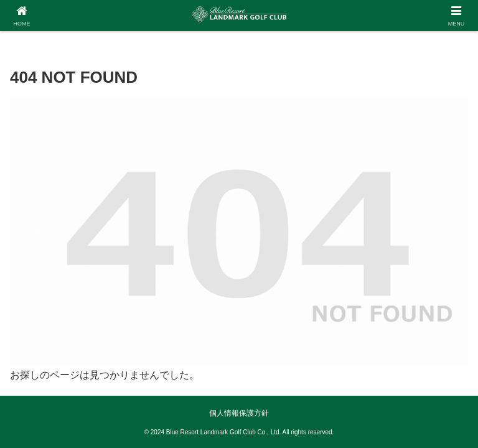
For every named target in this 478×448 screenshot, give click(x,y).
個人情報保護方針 (239, 413)
